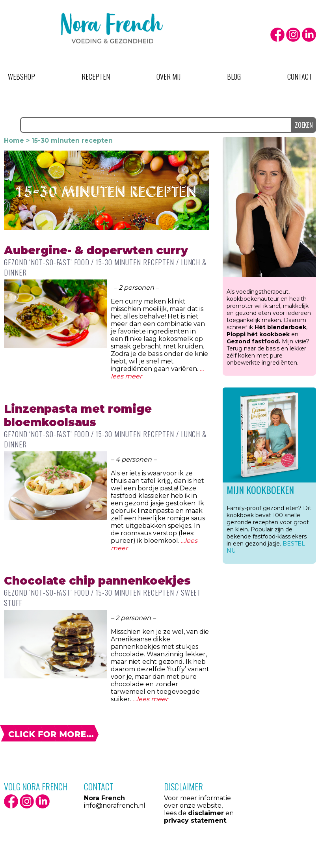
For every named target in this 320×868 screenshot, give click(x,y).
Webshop (21, 76)
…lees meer (150, 699)
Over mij (168, 76)
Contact (300, 76)
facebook (277, 35)
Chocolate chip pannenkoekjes (97, 581)
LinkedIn (309, 35)
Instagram (293, 35)
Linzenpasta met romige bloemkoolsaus (78, 415)
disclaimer (206, 813)
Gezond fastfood (253, 341)
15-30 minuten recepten (135, 262)
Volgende (49, 733)
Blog (234, 76)
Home (14, 141)
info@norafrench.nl (115, 806)
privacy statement (195, 821)
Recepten (96, 76)
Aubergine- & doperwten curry (96, 250)
